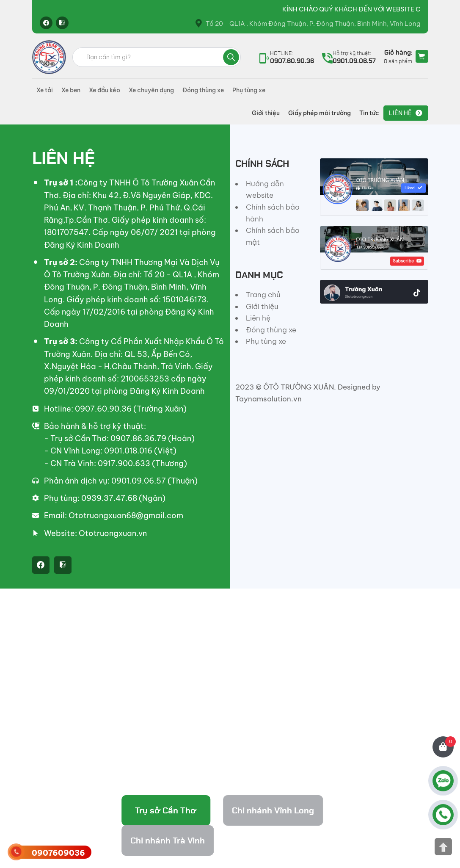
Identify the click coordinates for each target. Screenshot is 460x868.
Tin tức (369, 113)
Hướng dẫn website (265, 190)
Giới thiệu (266, 113)
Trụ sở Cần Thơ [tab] (166, 810)
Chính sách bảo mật (273, 236)
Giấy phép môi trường (320, 113)
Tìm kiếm (231, 57)
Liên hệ (400, 113)
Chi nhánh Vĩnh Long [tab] (273, 810)
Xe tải (45, 90)
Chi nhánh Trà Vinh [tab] (168, 840)
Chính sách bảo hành (273, 213)
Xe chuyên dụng (151, 90)
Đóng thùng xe (203, 90)
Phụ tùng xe (249, 90)
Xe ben (71, 90)
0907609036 (58, 853)
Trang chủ (263, 295)
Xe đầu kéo (105, 90)
